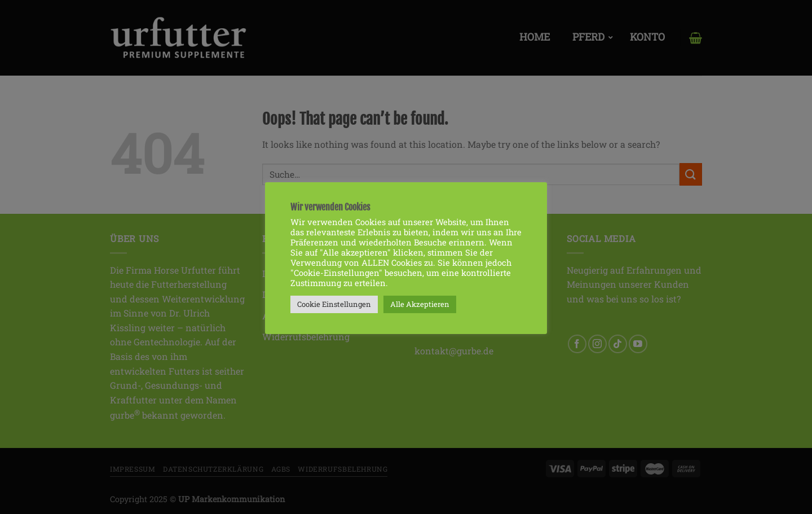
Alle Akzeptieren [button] (420, 304)
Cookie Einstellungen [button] (334, 304)
